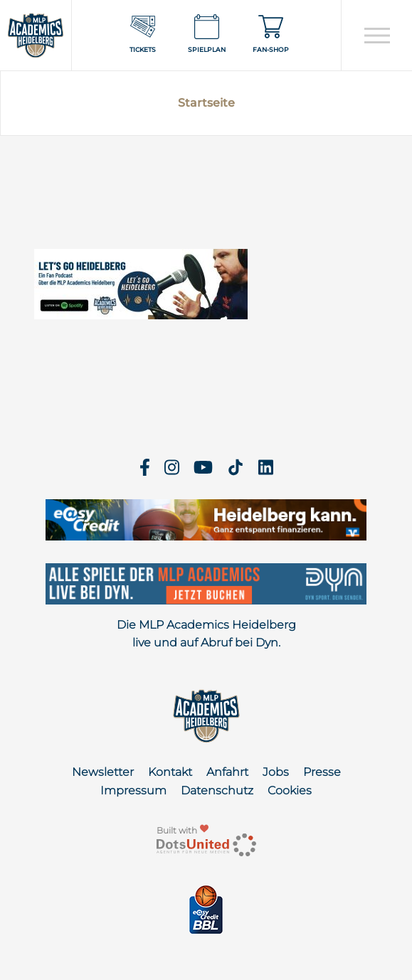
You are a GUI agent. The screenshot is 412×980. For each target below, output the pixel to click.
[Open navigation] (377, 36)
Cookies (290, 790)
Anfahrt (227, 772)
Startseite (206, 103)
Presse (322, 772)
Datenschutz (217, 790)
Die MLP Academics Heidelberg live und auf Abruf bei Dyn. (206, 634)
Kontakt (170, 772)
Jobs (276, 772)
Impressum (133, 790)
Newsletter (103, 772)
